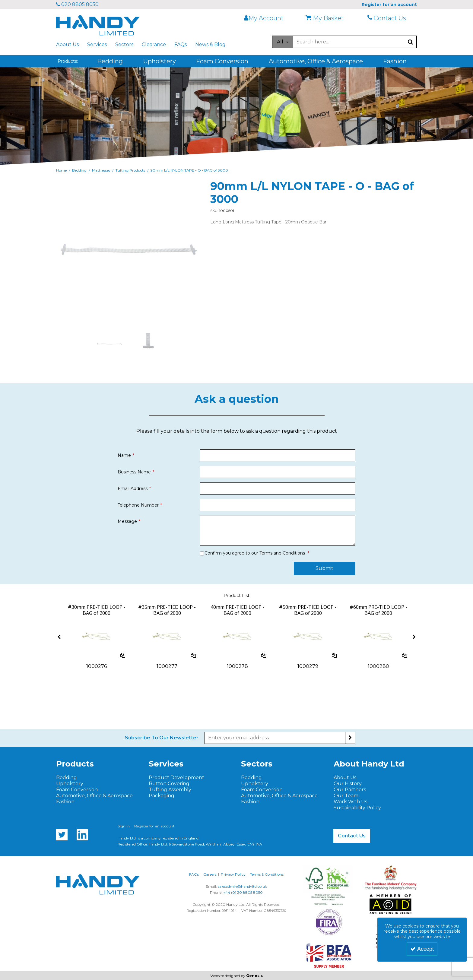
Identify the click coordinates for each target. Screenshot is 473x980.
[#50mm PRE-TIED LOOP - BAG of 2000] (308, 613)
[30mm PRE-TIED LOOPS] (97, 636)
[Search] (349, 42)
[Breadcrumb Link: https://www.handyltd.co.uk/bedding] (79, 170)
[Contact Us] (391, 18)
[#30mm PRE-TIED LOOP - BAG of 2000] (97, 613)
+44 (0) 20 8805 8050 (243, 892)
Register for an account (154, 826)
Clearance (154, 44)
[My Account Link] (267, 18)
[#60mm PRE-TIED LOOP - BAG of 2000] (378, 613)
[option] (109, 344)
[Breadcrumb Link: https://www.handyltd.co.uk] (61, 170)
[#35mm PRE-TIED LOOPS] (167, 636)
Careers (210, 874)
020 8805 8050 (77, 4)
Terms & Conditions (267, 874)
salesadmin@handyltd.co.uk (242, 886)
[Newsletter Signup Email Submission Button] (350, 738)
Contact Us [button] (352, 836)
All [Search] (281, 42)
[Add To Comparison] (123, 655)
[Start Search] (411, 42)
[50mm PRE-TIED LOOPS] (308, 636)
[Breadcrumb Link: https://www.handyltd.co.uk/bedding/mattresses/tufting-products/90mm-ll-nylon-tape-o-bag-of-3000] (189, 170)
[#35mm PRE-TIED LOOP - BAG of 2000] (167, 613)
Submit (324, 568)
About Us (67, 44)
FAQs (181, 44)
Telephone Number (138, 505)
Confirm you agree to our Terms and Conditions (255, 553)
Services (97, 44)
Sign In (124, 826)
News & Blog (210, 44)
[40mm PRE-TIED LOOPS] (237, 636)
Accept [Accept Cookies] (422, 949)
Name (124, 455)
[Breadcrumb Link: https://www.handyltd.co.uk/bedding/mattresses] (101, 170)
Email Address (133, 488)
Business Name (134, 472)
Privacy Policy (233, 874)
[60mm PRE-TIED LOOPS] (378, 636)
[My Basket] (329, 18)
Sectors (124, 44)
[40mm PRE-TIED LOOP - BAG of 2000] (238, 613)
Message (127, 521)
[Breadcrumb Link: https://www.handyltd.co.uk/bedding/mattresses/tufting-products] (130, 170)
